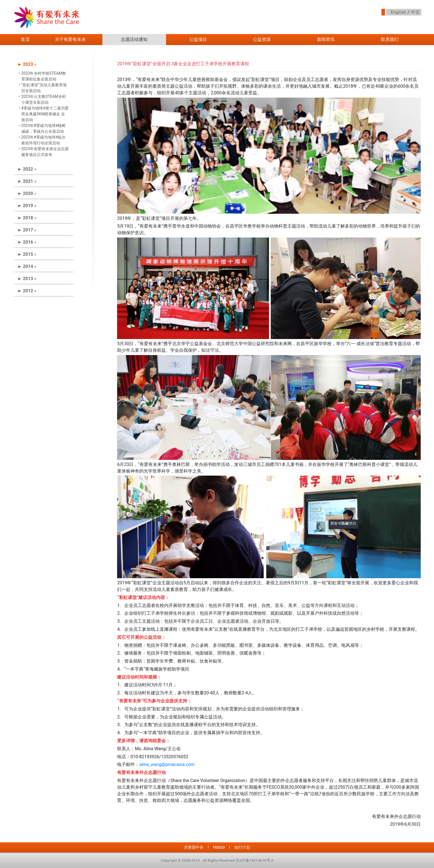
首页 (25, 39)
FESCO (219, 847)
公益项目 (198, 39)
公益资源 (262, 39)
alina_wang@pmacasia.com (167, 764)
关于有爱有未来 (70, 39)
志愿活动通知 (134, 39)
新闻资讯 (326, 39)
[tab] (44, 64)
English (399, 12)
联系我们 (390, 39)
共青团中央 (194, 847)
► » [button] (27, 64)
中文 (415, 12)
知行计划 (242, 847)
